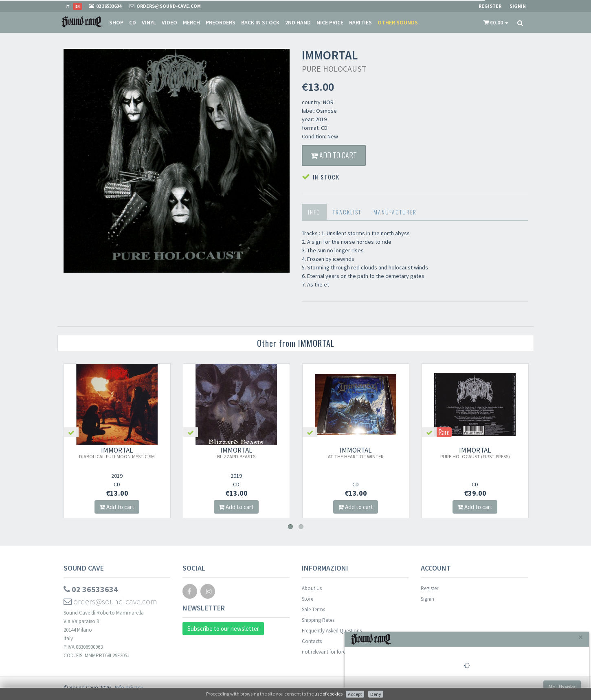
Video (169, 22)
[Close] (581, 637)
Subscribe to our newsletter (223, 629)
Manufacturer (395, 212)
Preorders (221, 22)
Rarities (360, 22)
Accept (355, 694)
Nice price (330, 22)
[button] (496, 22)
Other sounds (398, 22)
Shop (116, 22)
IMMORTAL (117, 453)
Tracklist (347, 212)
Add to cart (334, 155)
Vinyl (149, 22)
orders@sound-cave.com (110, 601)
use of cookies (328, 694)
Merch (191, 22)
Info (314, 212)
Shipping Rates (318, 620)
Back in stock (260, 22)
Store (308, 599)
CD (133, 22)
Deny (376, 694)
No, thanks (562, 687)
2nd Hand (298, 22)
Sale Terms (313, 609)
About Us (312, 588)
